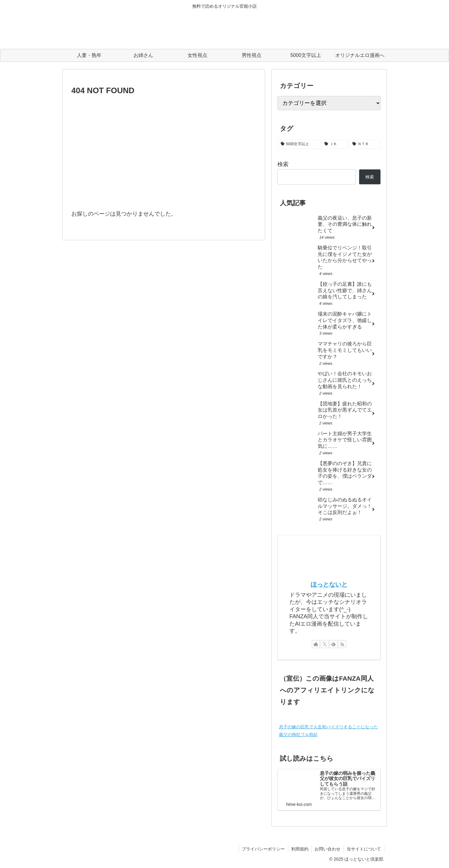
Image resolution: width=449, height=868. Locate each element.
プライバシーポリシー (263, 849)
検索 (283, 164)
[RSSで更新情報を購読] (342, 644)
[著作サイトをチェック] (316, 644)
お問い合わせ (327, 849)
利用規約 (299, 849)
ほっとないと (329, 584)
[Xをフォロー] (325, 644)
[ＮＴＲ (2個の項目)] (365, 144)
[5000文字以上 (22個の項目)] (299, 144)
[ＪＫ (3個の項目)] (335, 144)
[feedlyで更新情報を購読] (333, 644)
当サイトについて (364, 849)
